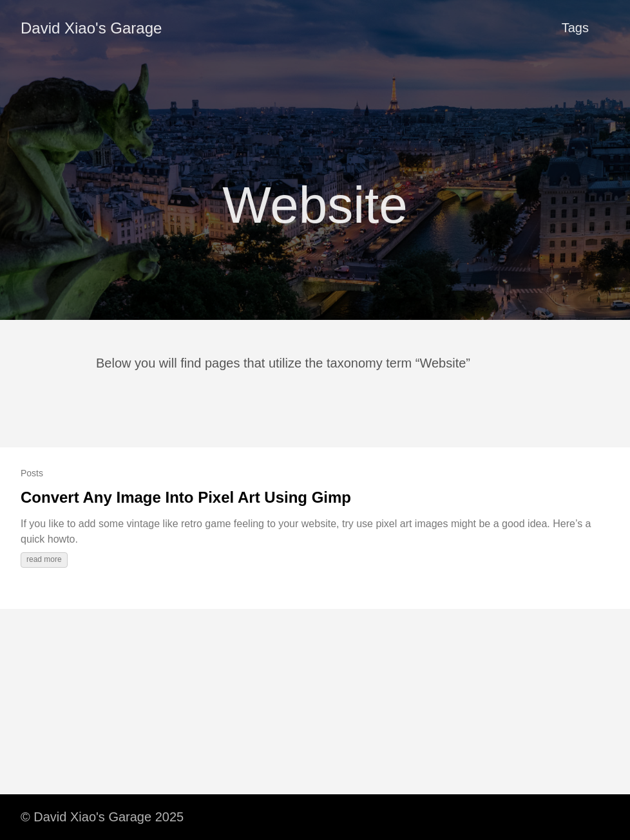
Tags (575, 28)
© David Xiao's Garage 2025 (102, 817)
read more (44, 559)
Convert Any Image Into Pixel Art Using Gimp (186, 497)
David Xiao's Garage (91, 28)
